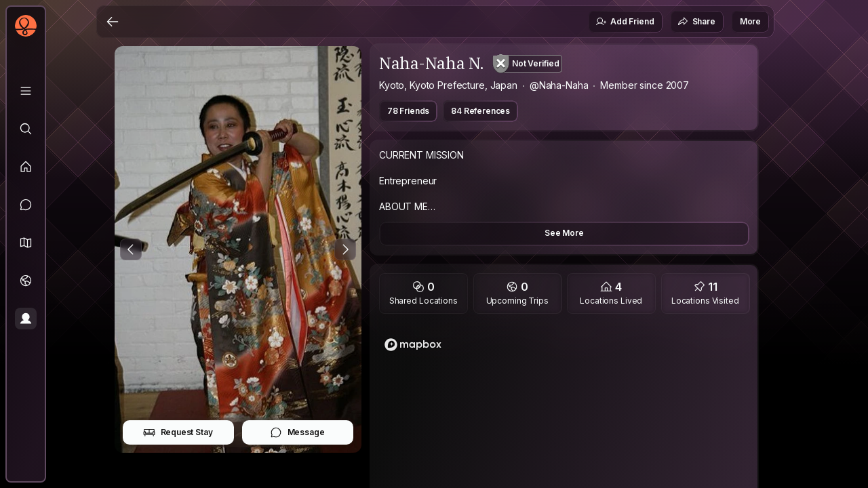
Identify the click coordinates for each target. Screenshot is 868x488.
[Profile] (26, 319)
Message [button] (297, 432)
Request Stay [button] (178, 432)
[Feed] (26, 167)
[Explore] (26, 129)
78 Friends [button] (408, 111)
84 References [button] (480, 111)
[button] (26, 243)
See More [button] (564, 233)
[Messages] (26, 205)
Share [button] (696, 22)
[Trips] (26, 281)
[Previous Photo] (131, 249)
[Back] (113, 22)
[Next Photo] (345, 249)
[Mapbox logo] (413, 345)
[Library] (26, 91)
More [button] (750, 21)
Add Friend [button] (625, 22)
